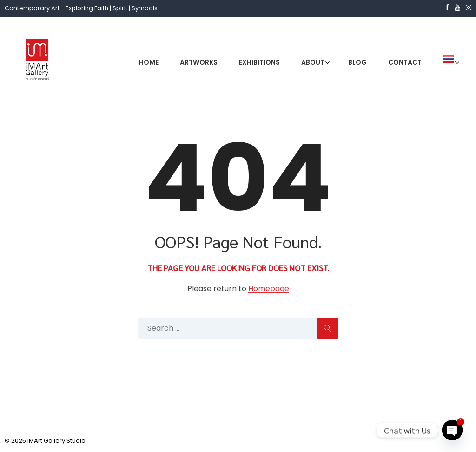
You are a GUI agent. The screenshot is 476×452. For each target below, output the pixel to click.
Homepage (269, 289)
